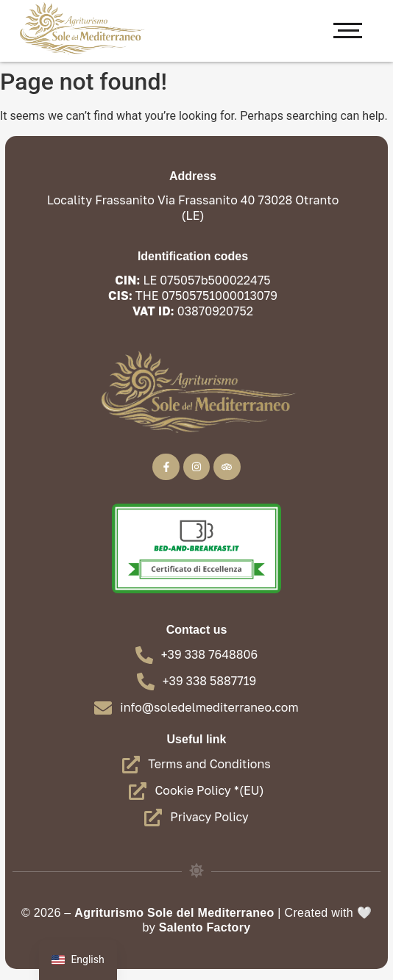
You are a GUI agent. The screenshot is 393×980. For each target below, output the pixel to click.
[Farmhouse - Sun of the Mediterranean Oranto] (81, 28)
